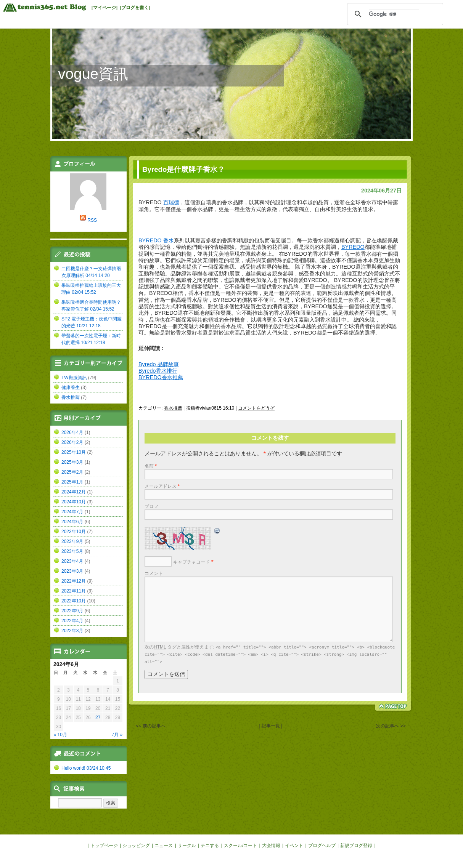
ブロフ (151, 506)
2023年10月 (74, 532)
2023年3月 (72, 571)
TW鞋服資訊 (74, 378)
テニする (210, 846)
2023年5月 (72, 551)
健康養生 (71, 388)
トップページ (104, 846)
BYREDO (353, 247)
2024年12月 (74, 492)
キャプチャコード (191, 562)
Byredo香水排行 (158, 371)
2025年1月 (72, 482)
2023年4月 (72, 561)
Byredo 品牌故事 (159, 364)
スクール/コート (240, 846)
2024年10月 (74, 502)
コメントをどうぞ (256, 408)
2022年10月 (74, 601)
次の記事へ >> (391, 726)
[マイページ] (104, 8)
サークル (187, 846)
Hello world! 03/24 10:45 (86, 768)
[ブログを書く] (135, 8)
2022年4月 (72, 621)
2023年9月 (72, 541)
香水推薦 (173, 408)
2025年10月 (74, 452)
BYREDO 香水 (156, 240)
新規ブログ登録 (356, 846)
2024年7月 (72, 512)
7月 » (117, 735)
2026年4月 (72, 432)
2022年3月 (72, 631)
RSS (92, 220)
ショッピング (136, 846)
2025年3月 (72, 462)
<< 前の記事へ (150, 726)
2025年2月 (72, 472)
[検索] (394, 14)
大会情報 (271, 846)
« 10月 (60, 735)
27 (98, 717)
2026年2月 (72, 442)
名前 (151, 466)
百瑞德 (171, 202)
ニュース (164, 846)
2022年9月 (72, 611)
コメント (154, 573)
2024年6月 (72, 522)
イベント (294, 846)
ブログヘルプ (322, 846)
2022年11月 (74, 591)
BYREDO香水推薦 (161, 377)
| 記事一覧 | (271, 726)
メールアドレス (162, 486)
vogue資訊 (93, 74)
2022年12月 (74, 581)
